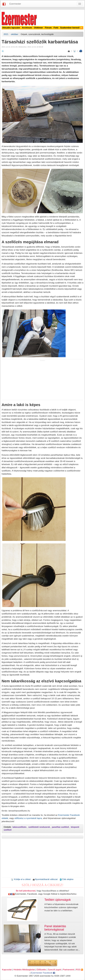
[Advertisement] (43, 381)
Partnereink (68, 970)
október (15, 34)
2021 (6, 34)
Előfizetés (41, 970)
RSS (79, 970)
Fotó (56, 28)
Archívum (27, 28)
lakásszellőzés (19, 827)
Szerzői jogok (54, 970)
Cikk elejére (66, 879)
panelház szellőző (60, 827)
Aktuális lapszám (11, 28)
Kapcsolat (7, 970)
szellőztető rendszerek (39, 827)
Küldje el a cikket (21, 879)
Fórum (48, 28)
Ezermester (15, 4)
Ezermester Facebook (43, 973)
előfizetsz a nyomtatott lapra (28, 818)
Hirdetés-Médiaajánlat (24, 970)
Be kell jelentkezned (26, 891)
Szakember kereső (70, 28)
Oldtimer (38, 28)
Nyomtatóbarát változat (45, 879)
